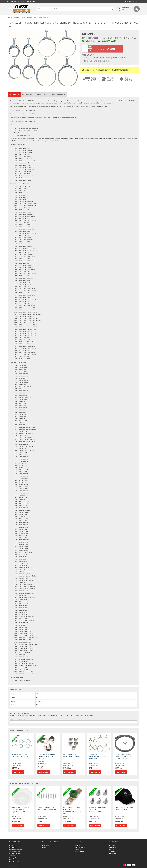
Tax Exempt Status (15, 852)
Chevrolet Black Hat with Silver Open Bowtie (124, 809)
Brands (78, 846)
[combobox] (73, 722)
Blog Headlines (80, 852)
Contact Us (22, 1)
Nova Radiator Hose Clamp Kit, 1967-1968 (20, 755)
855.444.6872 (12, 1)
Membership (112, 854)
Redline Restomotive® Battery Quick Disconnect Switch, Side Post (72, 811)
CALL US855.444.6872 (128, 79)
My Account (112, 846)
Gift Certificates (80, 848)
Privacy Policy (13, 860)
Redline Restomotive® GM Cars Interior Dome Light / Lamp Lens (21, 810)
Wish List (111, 850)
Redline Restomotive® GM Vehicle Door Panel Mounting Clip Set (98, 810)
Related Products (58, 95)
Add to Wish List (119, 58)
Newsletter (112, 852)
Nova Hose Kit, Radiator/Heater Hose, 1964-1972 (97, 756)
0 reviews (95, 58)
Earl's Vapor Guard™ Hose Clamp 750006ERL (72, 755)
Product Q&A (42, 95)
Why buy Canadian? (15, 854)
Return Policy (13, 848)
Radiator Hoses (32, 17)
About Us (12, 856)
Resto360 (12, 846)
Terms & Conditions (15, 862)
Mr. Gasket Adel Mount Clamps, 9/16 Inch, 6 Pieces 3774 (46, 756)
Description (15, 95)
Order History (112, 848)
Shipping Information (16, 850)
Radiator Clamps (44, 17)
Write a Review (105, 58)
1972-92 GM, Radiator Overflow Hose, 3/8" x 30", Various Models (123, 756)
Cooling (17, 17)
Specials (78, 850)
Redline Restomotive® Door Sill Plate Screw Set (47, 809)
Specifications (28, 95)
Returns (45, 848)
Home (10, 17)
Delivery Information (15, 858)
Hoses (23, 17)
